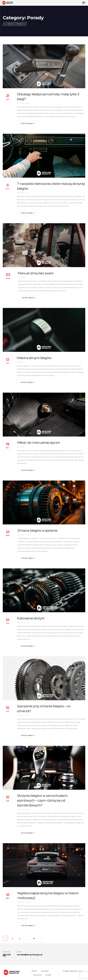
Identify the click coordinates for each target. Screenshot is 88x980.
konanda (22, 277)
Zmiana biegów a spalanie (37, 530)
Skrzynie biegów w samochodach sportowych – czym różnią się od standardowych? (42, 800)
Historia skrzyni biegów (34, 358)
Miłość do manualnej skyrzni (39, 443)
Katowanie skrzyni (31, 618)
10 (34, 939)
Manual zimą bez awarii (36, 273)
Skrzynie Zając (23, 103)
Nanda (80, 971)
